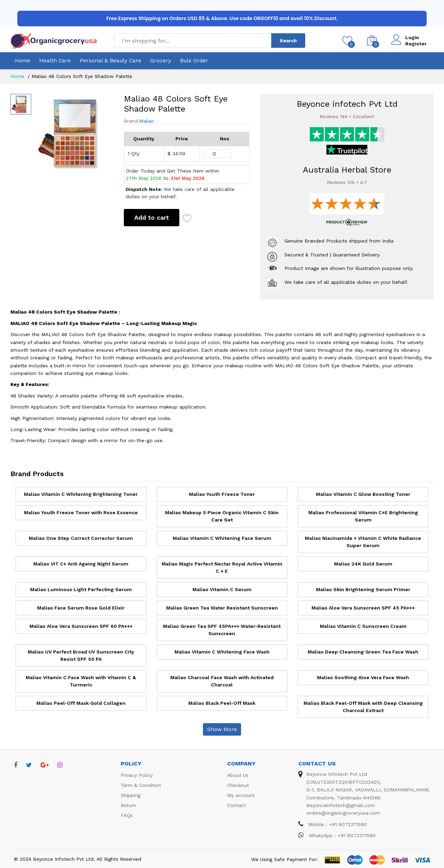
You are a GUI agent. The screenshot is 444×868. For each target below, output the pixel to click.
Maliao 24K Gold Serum (363, 564)
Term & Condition (141, 785)
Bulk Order (194, 61)
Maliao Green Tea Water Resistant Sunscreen (222, 608)
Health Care (55, 61)
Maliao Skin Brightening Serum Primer (363, 589)
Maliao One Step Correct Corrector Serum (81, 538)
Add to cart (152, 217)
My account (241, 795)
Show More (222, 729)
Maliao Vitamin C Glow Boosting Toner (363, 494)
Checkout (238, 785)
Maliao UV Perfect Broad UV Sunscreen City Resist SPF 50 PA (81, 655)
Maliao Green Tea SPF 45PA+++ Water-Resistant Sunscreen (222, 630)
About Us (238, 775)
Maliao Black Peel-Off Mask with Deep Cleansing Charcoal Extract (363, 707)
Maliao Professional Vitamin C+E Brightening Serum (363, 516)
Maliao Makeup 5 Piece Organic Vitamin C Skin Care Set (222, 516)
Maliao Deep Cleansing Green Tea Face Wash (363, 652)
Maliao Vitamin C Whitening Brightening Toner (81, 494)
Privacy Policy (137, 775)
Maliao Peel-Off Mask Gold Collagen (81, 703)
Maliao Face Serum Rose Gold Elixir (81, 608)
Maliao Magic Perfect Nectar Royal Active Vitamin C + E (222, 567)
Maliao (147, 121)
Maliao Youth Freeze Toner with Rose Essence (81, 512)
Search (288, 41)
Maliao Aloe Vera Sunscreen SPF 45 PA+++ (363, 608)
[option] (74, 133)
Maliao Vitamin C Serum (222, 589)
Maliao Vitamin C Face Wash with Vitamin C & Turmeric (81, 681)
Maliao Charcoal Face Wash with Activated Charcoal (222, 681)
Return (128, 805)
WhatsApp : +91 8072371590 (337, 835)
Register (416, 44)
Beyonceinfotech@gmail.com (341, 805)
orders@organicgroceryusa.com (343, 813)
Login (412, 37)
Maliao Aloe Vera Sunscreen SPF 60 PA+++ (81, 626)
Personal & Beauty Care (110, 61)
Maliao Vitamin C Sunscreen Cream (363, 626)
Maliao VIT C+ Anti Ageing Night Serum (81, 564)
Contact (237, 805)
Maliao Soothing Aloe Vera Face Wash (363, 677)
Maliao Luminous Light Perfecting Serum (81, 589)
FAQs (127, 815)
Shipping (131, 795)
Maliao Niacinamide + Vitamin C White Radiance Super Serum (363, 542)
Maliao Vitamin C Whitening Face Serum (222, 538)
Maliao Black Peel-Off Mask (222, 703)
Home (23, 61)
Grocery (161, 61)
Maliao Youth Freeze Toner (222, 494)
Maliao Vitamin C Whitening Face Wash (222, 652)
